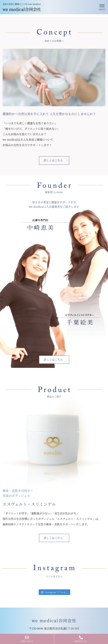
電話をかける (81, 639)
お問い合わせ (27, 639)
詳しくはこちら (53, 160)
